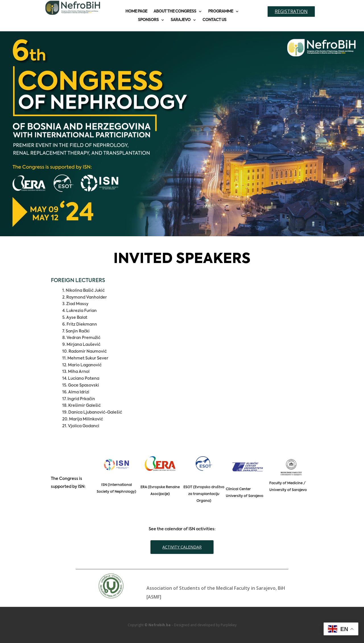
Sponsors (148, 20)
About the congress (175, 11)
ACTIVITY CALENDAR (182, 547)
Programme (221, 11)
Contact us (214, 20)
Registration (291, 11)
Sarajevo (181, 20)
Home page (136, 11)
